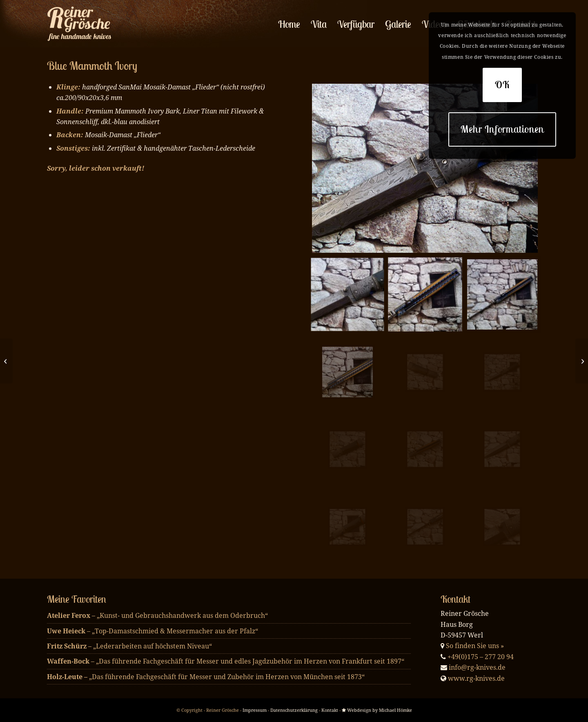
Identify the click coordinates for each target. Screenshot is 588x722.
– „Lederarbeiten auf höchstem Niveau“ (129, 646)
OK (502, 85)
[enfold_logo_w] (81, 24)
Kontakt (330, 710)
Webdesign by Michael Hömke (377, 710)
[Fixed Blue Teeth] (582, 361)
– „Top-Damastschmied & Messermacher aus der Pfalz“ (153, 631)
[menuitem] (289, 24)
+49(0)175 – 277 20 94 (481, 657)
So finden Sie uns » (475, 646)
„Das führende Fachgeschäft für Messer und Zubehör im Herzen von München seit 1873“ (206, 677)
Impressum (255, 710)
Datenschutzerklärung (294, 710)
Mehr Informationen (502, 129)
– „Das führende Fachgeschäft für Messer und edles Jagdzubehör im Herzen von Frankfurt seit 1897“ (226, 661)
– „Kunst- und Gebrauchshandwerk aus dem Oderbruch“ (157, 615)
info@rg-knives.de (477, 667)
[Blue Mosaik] (6, 361)
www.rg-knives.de (476, 678)
